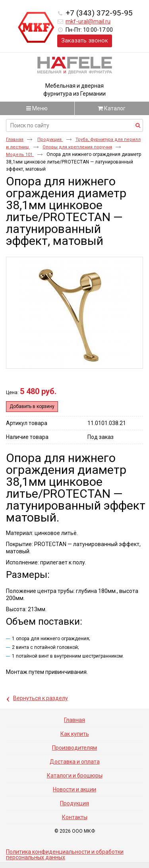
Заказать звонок (85, 40)
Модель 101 (20, 155)
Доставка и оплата (75, 762)
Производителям (74, 748)
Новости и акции (74, 789)
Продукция (50, 140)
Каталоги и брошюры (75, 776)
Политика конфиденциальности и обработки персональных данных (65, 855)
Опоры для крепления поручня (77, 147)
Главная (15, 140)
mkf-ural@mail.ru (88, 21)
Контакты (75, 817)
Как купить (75, 734)
